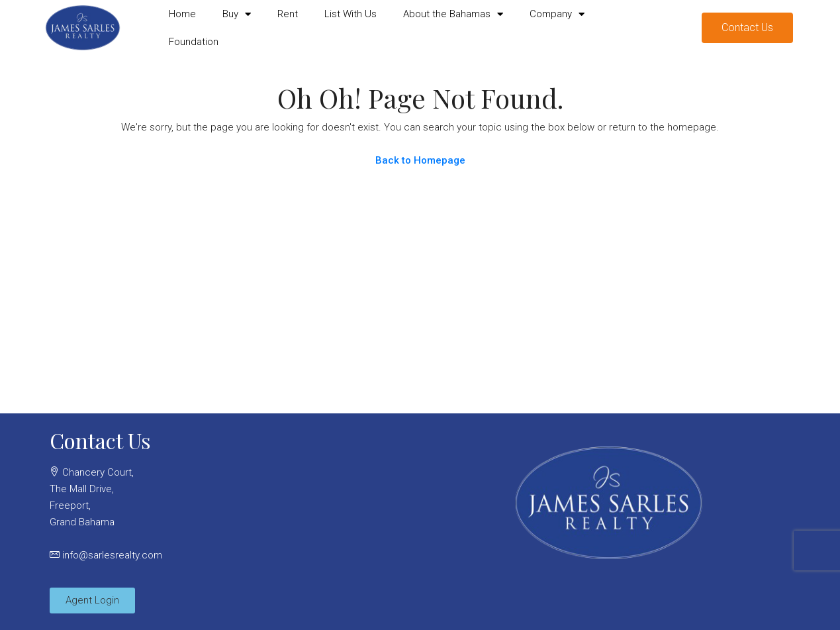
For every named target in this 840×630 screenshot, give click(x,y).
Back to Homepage (420, 160)
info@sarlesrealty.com (112, 555)
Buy (237, 14)
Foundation (194, 42)
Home (182, 14)
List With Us (350, 14)
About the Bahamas (453, 14)
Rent (288, 14)
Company (557, 14)
